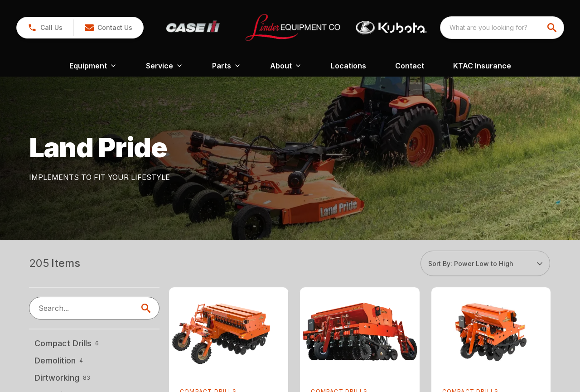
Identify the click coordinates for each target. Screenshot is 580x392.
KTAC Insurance (482, 66)
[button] (45, 28)
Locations (348, 66)
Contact (410, 66)
